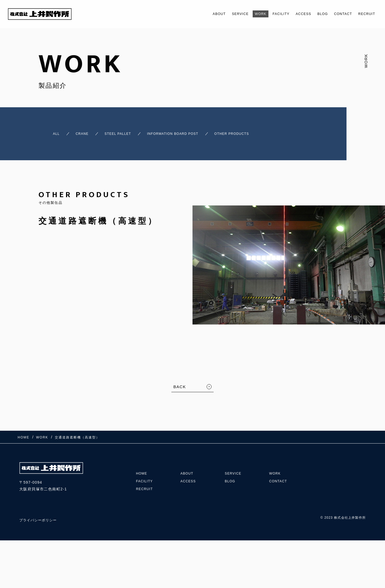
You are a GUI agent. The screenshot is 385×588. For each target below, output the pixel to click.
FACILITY (266, 14)
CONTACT (337, 14)
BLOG (314, 14)
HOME (143, 459)
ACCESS (292, 14)
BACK (180, 382)
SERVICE (219, 14)
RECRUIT (365, 14)
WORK (242, 14)
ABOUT (195, 14)
